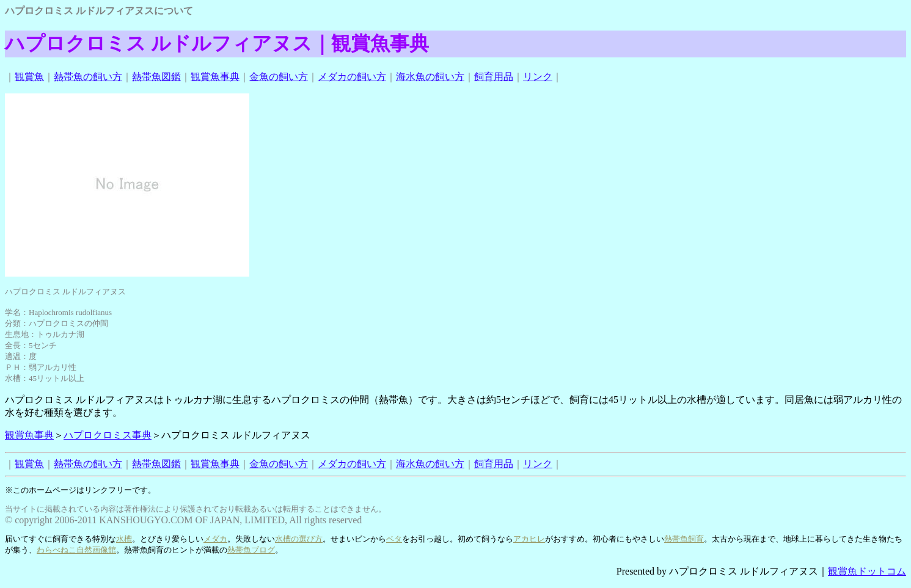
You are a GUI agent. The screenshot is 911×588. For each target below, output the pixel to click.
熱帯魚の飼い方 (88, 77)
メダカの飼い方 (352, 77)
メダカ (215, 539)
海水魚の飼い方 (430, 77)
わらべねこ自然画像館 (76, 550)
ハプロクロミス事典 (108, 435)
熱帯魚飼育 (684, 539)
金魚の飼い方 (279, 77)
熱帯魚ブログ (251, 550)
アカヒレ (529, 539)
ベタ (394, 539)
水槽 (124, 539)
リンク (538, 77)
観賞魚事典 (215, 77)
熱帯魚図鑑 (156, 77)
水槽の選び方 (299, 539)
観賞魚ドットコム (867, 571)
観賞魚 (29, 77)
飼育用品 (494, 77)
